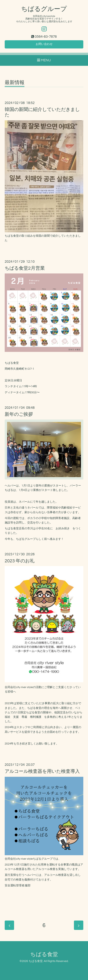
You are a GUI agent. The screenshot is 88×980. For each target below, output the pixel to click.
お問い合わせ (44, 44)
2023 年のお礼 (20, 561)
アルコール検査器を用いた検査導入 (42, 771)
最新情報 (15, 83)
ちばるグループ (44, 9)
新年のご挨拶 (19, 414)
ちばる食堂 (44, 955)
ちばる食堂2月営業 (25, 268)
